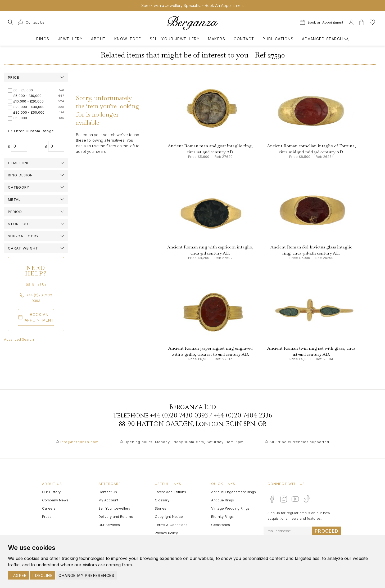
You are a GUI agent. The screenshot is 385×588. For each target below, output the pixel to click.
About (98, 39)
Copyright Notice (169, 516)
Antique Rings (223, 500)
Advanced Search (19, 339)
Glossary (162, 500)
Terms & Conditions (171, 525)
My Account (108, 500)
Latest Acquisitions (170, 492)
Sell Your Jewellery (175, 39)
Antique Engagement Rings (234, 492)
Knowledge (128, 39)
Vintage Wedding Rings (230, 508)
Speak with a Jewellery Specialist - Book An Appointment (192, 5)
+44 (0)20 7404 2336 (243, 416)
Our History (51, 492)
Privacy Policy (166, 533)
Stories (160, 508)
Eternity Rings (222, 516)
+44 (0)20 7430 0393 (179, 416)
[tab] (36, 77)
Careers (49, 508)
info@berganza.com (79, 442)
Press (47, 516)
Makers (217, 39)
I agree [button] (19, 575)
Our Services (109, 525)
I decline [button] (43, 575)
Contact (244, 39)
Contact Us (108, 492)
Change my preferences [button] (86, 575)
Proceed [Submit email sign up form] (327, 531)
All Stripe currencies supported (299, 442)
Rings (43, 39)
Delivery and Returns (116, 516)
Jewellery (70, 39)
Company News (55, 500)
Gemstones (221, 525)
